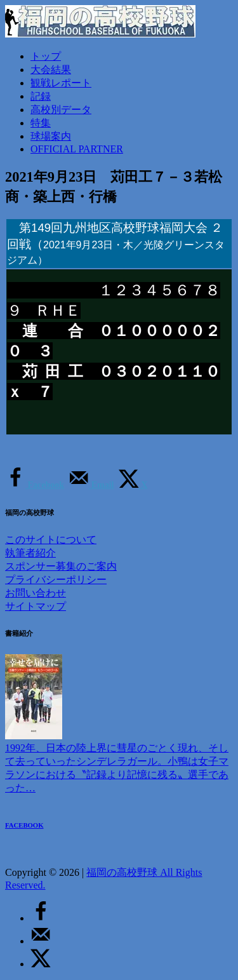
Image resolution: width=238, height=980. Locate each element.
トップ (46, 56)
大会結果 (51, 70)
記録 (41, 96)
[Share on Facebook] (35, 485)
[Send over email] (91, 485)
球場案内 (51, 136)
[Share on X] (133, 485)
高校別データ (61, 110)
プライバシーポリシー (56, 580)
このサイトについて (51, 540)
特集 (41, 123)
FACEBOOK (24, 825)
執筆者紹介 (30, 553)
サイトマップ (36, 606)
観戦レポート (61, 83)
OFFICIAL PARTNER (77, 149)
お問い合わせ (36, 593)
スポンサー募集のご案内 (61, 566)
